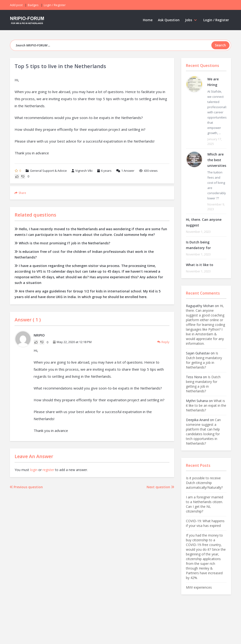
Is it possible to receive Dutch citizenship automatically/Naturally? (204, 483)
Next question (160, 487)
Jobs (191, 20)
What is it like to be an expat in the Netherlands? (206, 405)
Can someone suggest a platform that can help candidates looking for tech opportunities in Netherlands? (203, 432)
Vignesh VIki (82, 171)
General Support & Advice (48, 171)
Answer (125, 171)
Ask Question (169, 20)
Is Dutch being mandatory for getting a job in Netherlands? (204, 360)
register (48, 470)
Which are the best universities (217, 160)
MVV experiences (199, 587)
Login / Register (216, 20)
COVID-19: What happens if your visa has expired (205, 523)
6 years (106, 171)
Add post (16, 5)
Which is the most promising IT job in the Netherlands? (62, 243)
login (34, 470)
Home (148, 20)
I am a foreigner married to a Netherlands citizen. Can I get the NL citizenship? (205, 504)
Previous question (26, 487)
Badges (33, 5)
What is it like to (200, 265)
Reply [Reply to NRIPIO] (163, 342)
